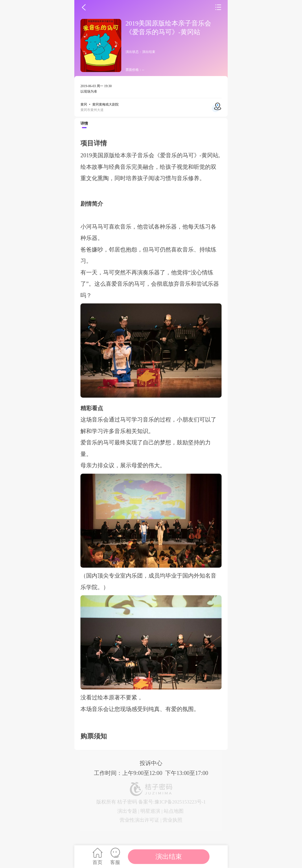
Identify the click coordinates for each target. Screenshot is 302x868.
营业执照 (172, 820)
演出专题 (127, 811)
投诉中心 (151, 763)
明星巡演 (150, 811)
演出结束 (169, 857)
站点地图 (174, 811)
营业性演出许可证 (139, 820)
